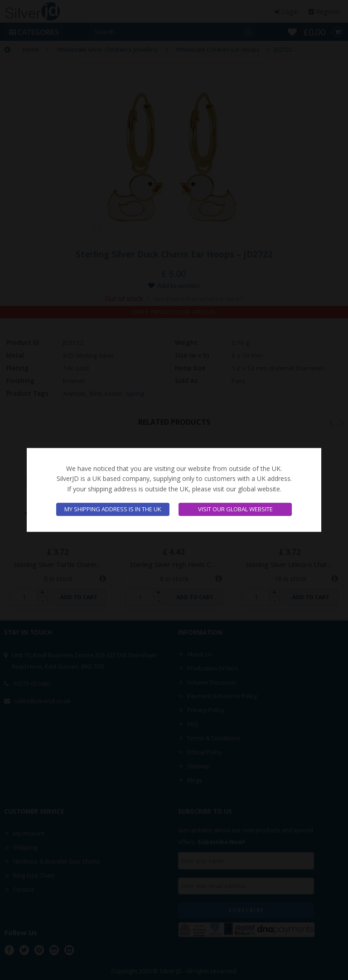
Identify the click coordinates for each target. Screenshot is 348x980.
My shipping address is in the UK (113, 509)
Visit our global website (235, 509)
